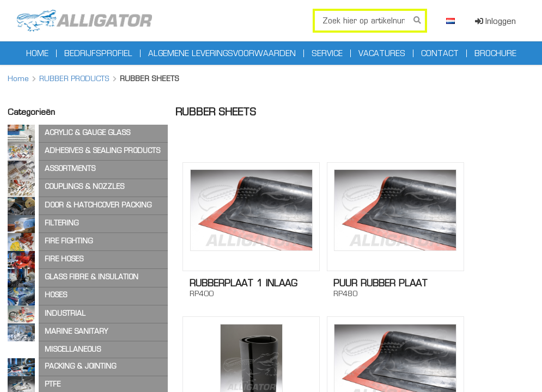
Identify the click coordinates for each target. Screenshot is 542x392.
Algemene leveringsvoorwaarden (222, 53)
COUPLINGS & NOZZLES (84, 186)
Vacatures (382, 53)
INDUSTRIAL (65, 313)
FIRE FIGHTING (69, 241)
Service (327, 53)
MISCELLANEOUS (73, 349)
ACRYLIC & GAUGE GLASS (87, 133)
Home (37, 53)
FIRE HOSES (64, 259)
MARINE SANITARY (76, 331)
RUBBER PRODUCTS (74, 78)
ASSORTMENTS (70, 169)
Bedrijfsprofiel (98, 53)
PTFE (53, 384)
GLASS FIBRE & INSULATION (92, 277)
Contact (440, 53)
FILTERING (62, 223)
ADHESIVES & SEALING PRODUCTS (102, 151)
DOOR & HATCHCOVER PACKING (98, 205)
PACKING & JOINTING (80, 366)
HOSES (56, 295)
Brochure (495, 53)
